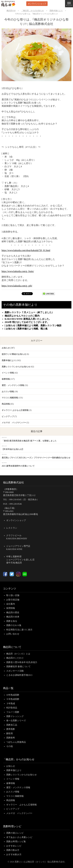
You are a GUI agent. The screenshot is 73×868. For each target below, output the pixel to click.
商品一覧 (8, 688)
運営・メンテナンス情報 (13, 385)
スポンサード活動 (15, 671)
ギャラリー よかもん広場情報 (15, 410)
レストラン (12, 528)
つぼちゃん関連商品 (16, 742)
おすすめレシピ (14, 846)
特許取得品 (12, 708)
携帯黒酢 (11, 729)
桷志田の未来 (13, 617)
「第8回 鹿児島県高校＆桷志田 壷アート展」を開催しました (29, 441)
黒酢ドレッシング (15, 716)
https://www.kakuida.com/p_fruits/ (18, 271)
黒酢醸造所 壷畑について (19, 667)
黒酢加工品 (12, 725)
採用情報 (11, 608)
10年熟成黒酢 (13, 695)
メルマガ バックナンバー (14, 423)
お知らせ (6, 348)
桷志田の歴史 (13, 612)
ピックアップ (8, 416)
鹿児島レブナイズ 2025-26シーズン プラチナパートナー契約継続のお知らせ (36, 458)
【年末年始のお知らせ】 (13, 449)
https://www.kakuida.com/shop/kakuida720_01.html (26, 250)
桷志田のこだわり (15, 658)
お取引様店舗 (13, 600)
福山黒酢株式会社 (13, 482)
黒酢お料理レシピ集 (16, 842)
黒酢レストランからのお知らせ (16, 367)
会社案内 (11, 604)
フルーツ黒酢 (13, 712)
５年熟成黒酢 (13, 699)
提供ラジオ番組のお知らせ (14, 354)
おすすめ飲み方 (14, 854)
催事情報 (6, 379)
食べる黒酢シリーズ (16, 721)
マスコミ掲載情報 (10, 398)
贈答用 (10, 733)
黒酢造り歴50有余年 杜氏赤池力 (22, 662)
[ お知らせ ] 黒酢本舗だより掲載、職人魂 (26, 329)
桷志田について (12, 647)
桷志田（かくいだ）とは (18, 654)
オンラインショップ (37, 4)
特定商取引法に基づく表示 (19, 630)
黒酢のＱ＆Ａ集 (14, 625)
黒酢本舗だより (9, 360)
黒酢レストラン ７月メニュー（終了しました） (29, 312)
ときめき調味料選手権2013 (19, 675)
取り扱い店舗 (13, 595)
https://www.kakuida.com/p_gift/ (17, 286)
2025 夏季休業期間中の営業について (18, 466)
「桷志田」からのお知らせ (19, 759)
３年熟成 (11, 703)
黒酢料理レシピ (12, 826)
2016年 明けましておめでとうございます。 (27, 322)
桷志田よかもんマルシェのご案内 (22, 316)
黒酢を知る (12, 621)
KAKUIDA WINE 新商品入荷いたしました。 (28, 319)
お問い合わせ (13, 634)
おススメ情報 (8, 392)
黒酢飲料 (11, 738)
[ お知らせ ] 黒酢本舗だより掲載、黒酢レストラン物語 (33, 325)
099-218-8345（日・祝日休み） (24, 500)
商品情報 (6, 404)
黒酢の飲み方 (13, 850)
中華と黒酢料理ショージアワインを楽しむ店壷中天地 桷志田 (20, 560)
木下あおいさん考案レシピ (19, 837)
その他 (10, 746)
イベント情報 (8, 373)
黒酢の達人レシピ (15, 833)
